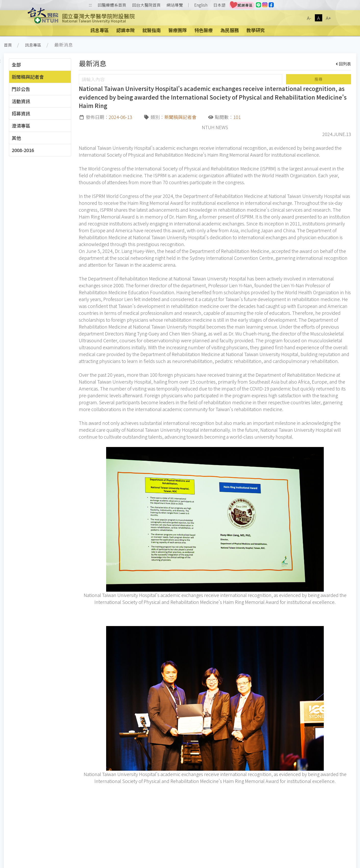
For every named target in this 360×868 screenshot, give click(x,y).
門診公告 (21, 89)
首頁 (8, 45)
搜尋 (318, 79)
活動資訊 (21, 101)
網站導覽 (175, 5)
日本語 (219, 5)
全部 (16, 64)
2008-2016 (23, 150)
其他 (16, 138)
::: (90, 5)
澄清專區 (21, 126)
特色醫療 (204, 30)
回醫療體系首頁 (112, 5)
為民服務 (230, 30)
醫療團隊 (178, 30)
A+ (328, 18)
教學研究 (256, 30)
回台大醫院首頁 (146, 5)
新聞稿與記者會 (28, 77)
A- (309, 18)
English (201, 5)
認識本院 (126, 30)
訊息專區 (100, 30)
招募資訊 (21, 113)
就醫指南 (152, 30)
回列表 (344, 64)
